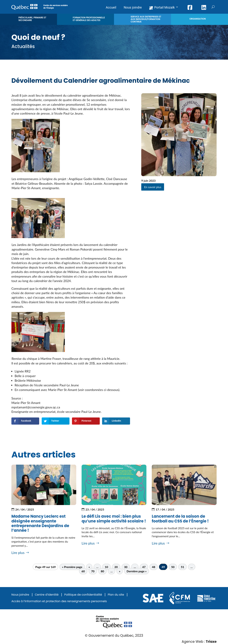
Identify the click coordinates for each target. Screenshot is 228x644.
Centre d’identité (47, 595)
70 (93, 571)
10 (106, 567)
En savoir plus (153, 187)
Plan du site (116, 595)
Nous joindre (20, 595)
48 (154, 567)
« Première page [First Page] (72, 567)
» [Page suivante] (120, 571)
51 (182, 567)
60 (83, 571)
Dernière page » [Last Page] (137, 571)
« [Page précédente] (89, 567)
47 (144, 567)
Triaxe (211, 642)
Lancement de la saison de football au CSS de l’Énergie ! (180, 519)
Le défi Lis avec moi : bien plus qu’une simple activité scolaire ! (114, 519)
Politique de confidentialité (83, 595)
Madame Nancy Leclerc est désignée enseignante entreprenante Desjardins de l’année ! (40, 523)
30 (126, 567)
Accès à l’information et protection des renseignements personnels (59, 601)
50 (173, 567)
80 (103, 571)
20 (116, 567)
